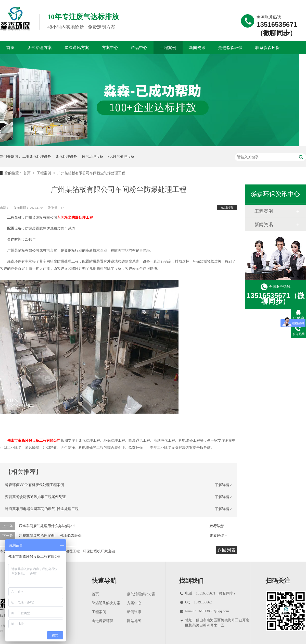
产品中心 (139, 48)
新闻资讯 (197, 48)
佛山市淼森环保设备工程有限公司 (34, 441)
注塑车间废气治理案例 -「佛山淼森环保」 (52, 536)
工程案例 (168, 48)
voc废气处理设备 (121, 157)
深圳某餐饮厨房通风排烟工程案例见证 (35, 497)
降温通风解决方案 (106, 603)
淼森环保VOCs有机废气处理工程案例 (35, 485)
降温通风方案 (77, 48)
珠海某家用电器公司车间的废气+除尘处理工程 (42, 509)
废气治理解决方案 (141, 594)
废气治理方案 (40, 48)
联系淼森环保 (267, 48)
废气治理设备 (93, 157)
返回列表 (227, 207)
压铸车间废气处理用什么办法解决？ (47, 526)
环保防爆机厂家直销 (99, 551)
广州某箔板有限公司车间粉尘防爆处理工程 (91, 173)
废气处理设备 (66, 157)
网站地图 (134, 621)
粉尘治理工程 (69, 551)
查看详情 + (218, 526)
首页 (10, 48)
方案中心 (110, 48)
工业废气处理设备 (37, 157)
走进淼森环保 (230, 48)
